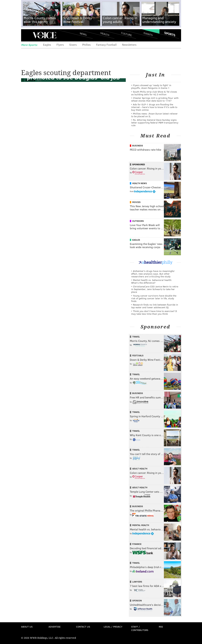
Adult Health (140, 469)
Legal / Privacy (113, 627)
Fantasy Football (106, 45)
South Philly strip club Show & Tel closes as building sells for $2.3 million (154, 93)
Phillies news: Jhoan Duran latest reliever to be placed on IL (154, 115)
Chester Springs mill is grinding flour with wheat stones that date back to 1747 (155, 99)
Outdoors (138, 221)
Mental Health (141, 525)
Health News (140, 183)
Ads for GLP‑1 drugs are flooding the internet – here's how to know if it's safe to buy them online (154, 107)
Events (148, 34)
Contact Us (83, 627)
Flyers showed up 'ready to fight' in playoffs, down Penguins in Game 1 (151, 87)
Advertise (55, 627)
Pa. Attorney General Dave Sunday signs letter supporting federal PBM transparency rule (155, 123)
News (83, 34)
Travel (136, 337)
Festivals (138, 355)
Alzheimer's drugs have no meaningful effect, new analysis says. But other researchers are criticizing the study (153, 274)
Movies (136, 202)
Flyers (60, 45)
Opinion (137, 601)
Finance (137, 544)
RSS (161, 627)
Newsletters (129, 45)
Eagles (47, 45)
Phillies (86, 45)
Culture (126, 34)
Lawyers (137, 582)
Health (105, 34)
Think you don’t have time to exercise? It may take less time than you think (154, 312)
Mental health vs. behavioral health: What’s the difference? (152, 281)
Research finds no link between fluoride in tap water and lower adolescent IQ (155, 306)
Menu (27, 35)
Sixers (73, 45)
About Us (27, 627)
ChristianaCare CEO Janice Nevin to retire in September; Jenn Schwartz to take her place (155, 289)
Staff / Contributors (140, 628)
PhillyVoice (45, 35)
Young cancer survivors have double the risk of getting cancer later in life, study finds (154, 298)
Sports (170, 34)
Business (138, 146)
